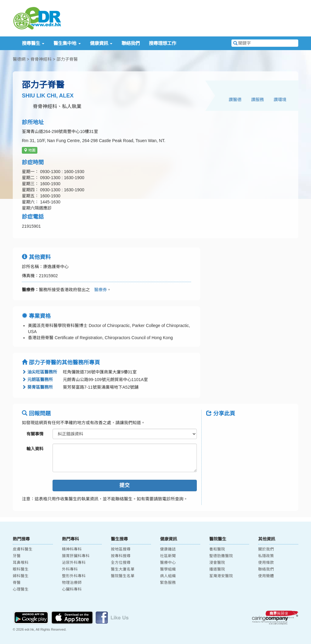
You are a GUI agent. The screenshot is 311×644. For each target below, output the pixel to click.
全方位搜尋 (121, 563)
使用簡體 (266, 576)
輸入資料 (35, 449)
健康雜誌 (168, 549)
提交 (125, 485)
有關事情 (35, 434)
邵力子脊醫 (67, 59)
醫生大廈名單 (123, 569)
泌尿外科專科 (74, 563)
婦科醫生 (21, 576)
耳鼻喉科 (21, 563)
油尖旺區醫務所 (39, 372)
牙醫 (17, 556)
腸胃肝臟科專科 (76, 556)
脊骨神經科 (41, 59)
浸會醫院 (217, 563)
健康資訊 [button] (101, 43)
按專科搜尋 (121, 556)
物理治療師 (72, 583)
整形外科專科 (74, 576)
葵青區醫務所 (37, 387)
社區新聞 (168, 556)
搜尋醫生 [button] (33, 43)
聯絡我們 (131, 43)
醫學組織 (168, 569)
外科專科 (70, 569)
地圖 (30, 150)
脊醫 (17, 583)
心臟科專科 (72, 589)
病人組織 (168, 576)
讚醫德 (235, 100)
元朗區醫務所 (37, 380)
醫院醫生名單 (123, 576)
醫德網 (19, 59)
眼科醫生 (21, 569)
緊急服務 (168, 583)
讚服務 (258, 100)
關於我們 (266, 549)
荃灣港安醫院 (221, 576)
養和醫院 (217, 549)
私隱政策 (266, 556)
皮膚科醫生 (23, 549)
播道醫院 (217, 569)
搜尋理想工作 (162, 43)
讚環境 (280, 100)
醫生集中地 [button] (67, 43)
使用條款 (266, 563)
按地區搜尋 (121, 549)
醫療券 (98, 290)
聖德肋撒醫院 (221, 556)
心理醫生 (21, 589)
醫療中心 (168, 563)
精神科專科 (72, 549)
